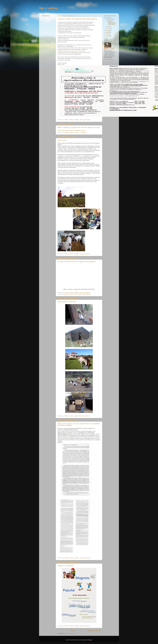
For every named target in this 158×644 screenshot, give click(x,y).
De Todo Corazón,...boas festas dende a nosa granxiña (76, 262)
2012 (108, 32)
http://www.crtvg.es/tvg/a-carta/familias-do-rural (71, 130)
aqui (67, 437)
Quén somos (62, 140)
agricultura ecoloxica (68, 294)
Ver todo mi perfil (109, 59)
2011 (107, 34)
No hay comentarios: (85, 120)
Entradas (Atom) (69, 633)
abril (108, 26)
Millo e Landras (110, 49)
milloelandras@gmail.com (64, 51)
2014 (108, 18)
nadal (84, 294)
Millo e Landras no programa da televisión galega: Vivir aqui (79, 128)
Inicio (73, 631)
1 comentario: (83, 132)
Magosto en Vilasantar (66, 566)
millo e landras (78, 294)
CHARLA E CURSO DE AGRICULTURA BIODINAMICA (77, 19)
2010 (108, 36)
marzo (109, 28)
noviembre (110, 19)
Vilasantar (88, 294)
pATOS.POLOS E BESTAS (67, 302)
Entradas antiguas (94, 631)
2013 (108, 31)
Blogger (90, 640)
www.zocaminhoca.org (79, 51)
